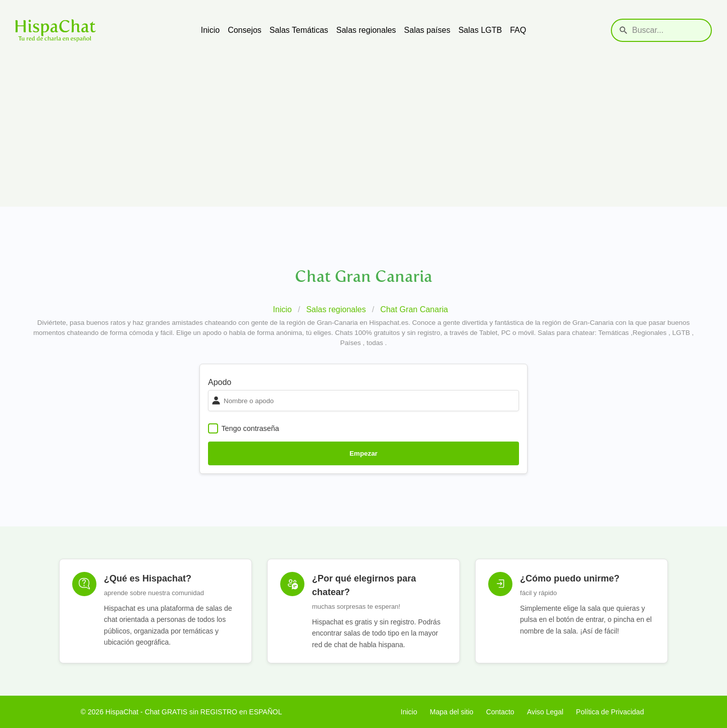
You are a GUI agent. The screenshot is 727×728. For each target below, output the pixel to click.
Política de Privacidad (610, 712)
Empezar (363, 453)
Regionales (650, 333)
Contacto (500, 712)
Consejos (245, 30)
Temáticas (614, 333)
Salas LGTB (480, 30)
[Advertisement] (363, 136)
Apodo (220, 382)
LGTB (681, 333)
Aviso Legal (545, 712)
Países (351, 343)
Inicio (210, 30)
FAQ (518, 30)
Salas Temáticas (299, 30)
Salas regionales (366, 30)
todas (375, 343)
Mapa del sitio (451, 712)
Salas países (427, 30)
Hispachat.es (389, 323)
